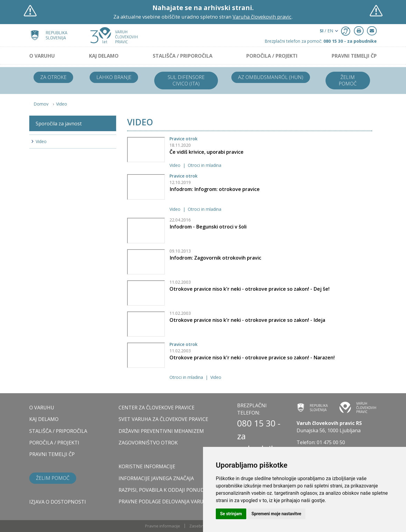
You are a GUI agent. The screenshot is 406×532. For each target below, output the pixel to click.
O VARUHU (42, 56)
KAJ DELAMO (104, 56)
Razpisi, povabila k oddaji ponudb (163, 490)
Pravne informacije (163, 526)
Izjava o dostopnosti (58, 502)
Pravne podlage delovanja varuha (164, 501)
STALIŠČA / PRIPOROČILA (183, 56)
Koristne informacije (147, 466)
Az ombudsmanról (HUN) (271, 77)
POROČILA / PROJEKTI (272, 56)
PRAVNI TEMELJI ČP (354, 56)
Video (62, 104)
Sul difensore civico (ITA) (186, 80)
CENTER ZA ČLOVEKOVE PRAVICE (157, 408)
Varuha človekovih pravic (262, 17)
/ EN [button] (326, 31)
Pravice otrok (183, 139)
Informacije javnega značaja (156, 478)
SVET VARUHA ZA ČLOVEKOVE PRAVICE (163, 419)
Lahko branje (114, 77)
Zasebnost (199, 526)
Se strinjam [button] (231, 514)
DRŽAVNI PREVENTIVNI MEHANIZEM (161, 431)
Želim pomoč (348, 80)
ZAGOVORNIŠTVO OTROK (148, 443)
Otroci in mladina (205, 165)
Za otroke (53, 77)
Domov (41, 104)
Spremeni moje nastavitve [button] (276, 514)
